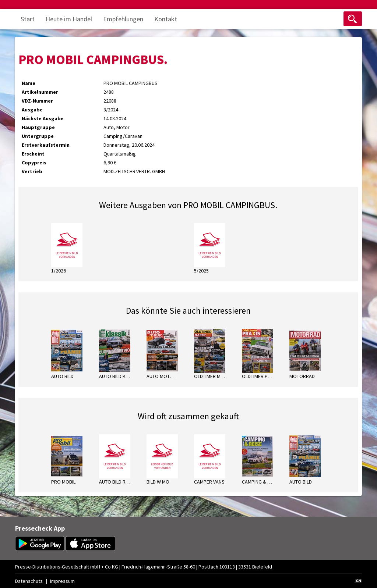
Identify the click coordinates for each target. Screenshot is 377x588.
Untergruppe (38, 136)
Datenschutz (29, 581)
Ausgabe (32, 110)
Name (29, 83)
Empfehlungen (123, 19)
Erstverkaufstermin (46, 145)
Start (28, 19)
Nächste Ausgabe (43, 118)
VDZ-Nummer (37, 101)
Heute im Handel (69, 19)
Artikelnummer (40, 92)
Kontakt (166, 19)
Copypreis (34, 163)
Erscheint (33, 154)
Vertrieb (32, 171)
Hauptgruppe (38, 127)
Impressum (62, 581)
